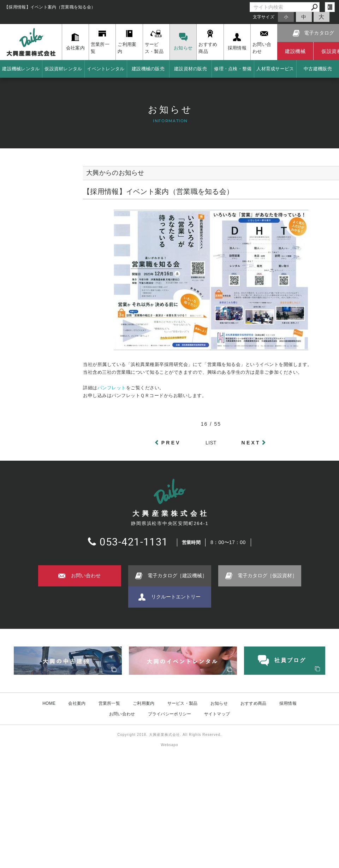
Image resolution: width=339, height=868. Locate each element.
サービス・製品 (183, 703)
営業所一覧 (109, 703)
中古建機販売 (318, 69)
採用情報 (288, 703)
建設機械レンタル (21, 69)
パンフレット (112, 388)
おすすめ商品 (254, 703)
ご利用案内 (144, 703)
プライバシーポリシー (170, 714)
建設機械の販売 (148, 69)
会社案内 (77, 703)
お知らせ (219, 703)
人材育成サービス (275, 69)
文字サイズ (264, 17)
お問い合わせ (122, 714)
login (330, 7)
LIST (211, 443)
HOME (49, 703)
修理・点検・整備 (233, 69)
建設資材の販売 (191, 69)
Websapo (169, 745)
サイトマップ (217, 714)
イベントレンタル (106, 69)
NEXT (251, 443)
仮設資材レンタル (63, 69)
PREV (171, 443)
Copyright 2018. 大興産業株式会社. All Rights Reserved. (169, 735)
